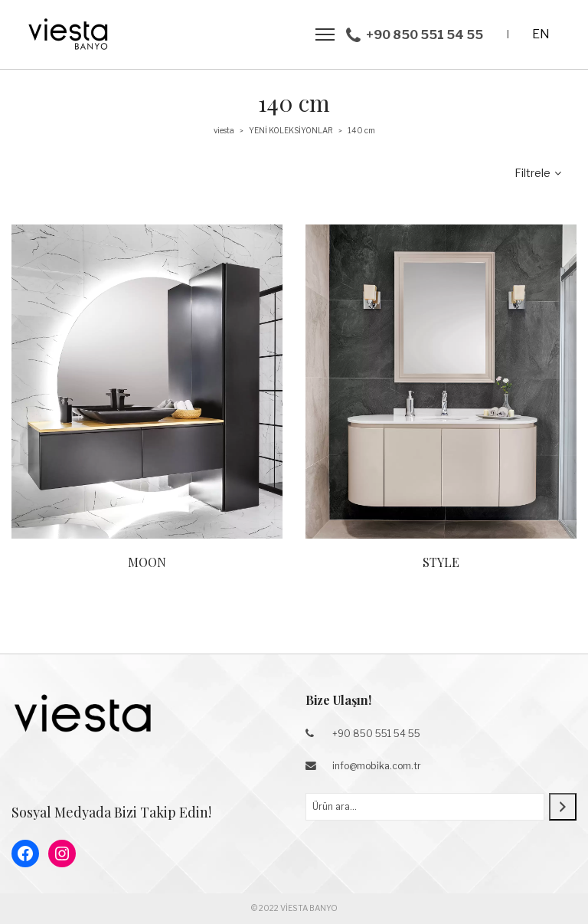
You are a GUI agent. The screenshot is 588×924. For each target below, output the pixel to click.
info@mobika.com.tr (377, 766)
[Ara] (563, 807)
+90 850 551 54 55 (376, 734)
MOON (147, 562)
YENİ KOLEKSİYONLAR (291, 130)
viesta (224, 130)
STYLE (441, 562)
